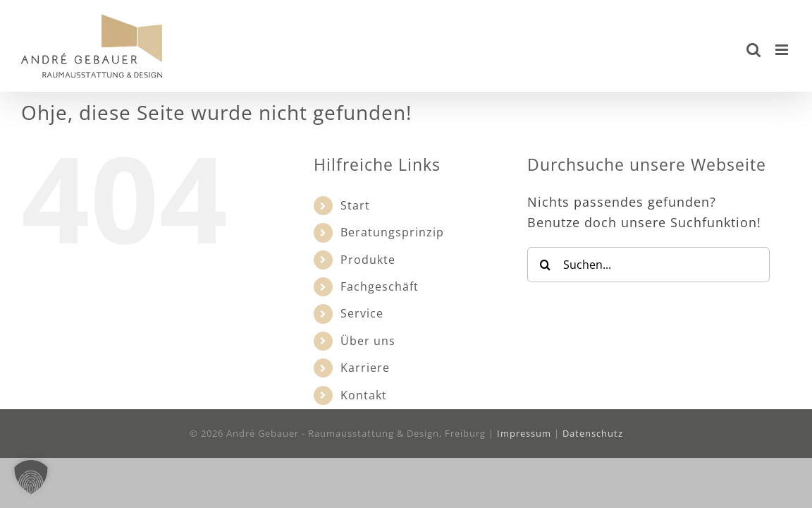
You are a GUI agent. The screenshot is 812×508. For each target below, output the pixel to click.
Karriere (365, 368)
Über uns (368, 341)
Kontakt (364, 395)
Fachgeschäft (380, 286)
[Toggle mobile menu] (783, 50)
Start (355, 205)
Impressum (524, 433)
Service (362, 313)
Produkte (368, 260)
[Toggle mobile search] (754, 50)
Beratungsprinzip (392, 232)
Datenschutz (593, 433)
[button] (31, 477)
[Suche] (545, 265)
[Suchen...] (648, 265)
